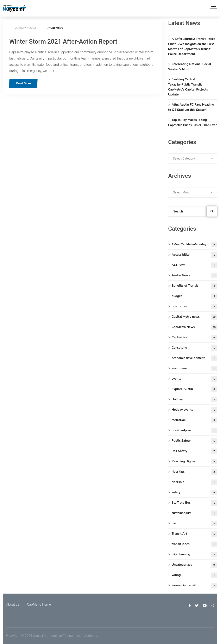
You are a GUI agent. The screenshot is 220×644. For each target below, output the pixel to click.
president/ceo (194, 431)
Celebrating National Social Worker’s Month (190, 67)
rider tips (194, 472)
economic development (194, 358)
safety (194, 493)
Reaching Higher (194, 462)
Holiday (194, 400)
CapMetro (57, 28)
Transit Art (194, 534)
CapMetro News (194, 327)
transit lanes (194, 544)
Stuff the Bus (194, 503)
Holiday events (194, 410)
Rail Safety (194, 451)
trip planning (194, 555)
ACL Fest (194, 265)
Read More (25, 83)
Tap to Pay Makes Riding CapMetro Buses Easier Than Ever (192, 122)
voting (194, 575)
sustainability (194, 513)
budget (194, 296)
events (194, 379)
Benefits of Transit (194, 286)
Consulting (194, 348)
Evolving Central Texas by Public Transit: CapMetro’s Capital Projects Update (188, 87)
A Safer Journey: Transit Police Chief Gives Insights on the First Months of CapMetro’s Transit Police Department (192, 46)
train (194, 524)
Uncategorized (194, 565)
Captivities (194, 338)
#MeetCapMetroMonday (194, 245)
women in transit (194, 586)
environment (194, 369)
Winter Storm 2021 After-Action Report (63, 41)
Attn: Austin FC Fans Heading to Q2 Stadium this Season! (191, 107)
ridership (194, 482)
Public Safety (194, 441)
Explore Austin (194, 389)
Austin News (194, 276)
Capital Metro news (194, 317)
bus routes (194, 307)
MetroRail (194, 420)
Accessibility (194, 255)
